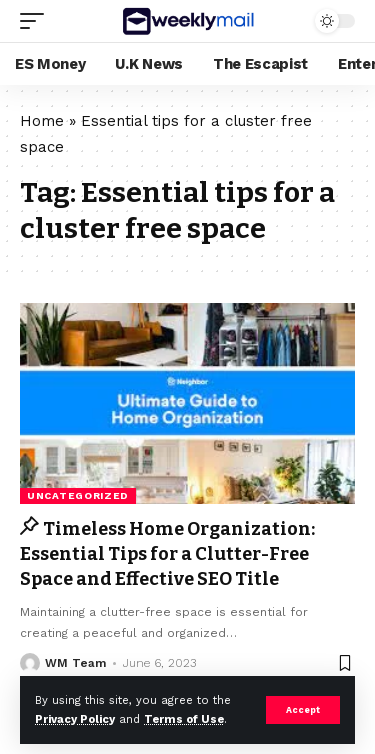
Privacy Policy (75, 719)
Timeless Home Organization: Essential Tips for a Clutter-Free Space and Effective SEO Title (167, 554)
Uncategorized (78, 495)
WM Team (75, 663)
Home (42, 121)
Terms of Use (184, 719)
